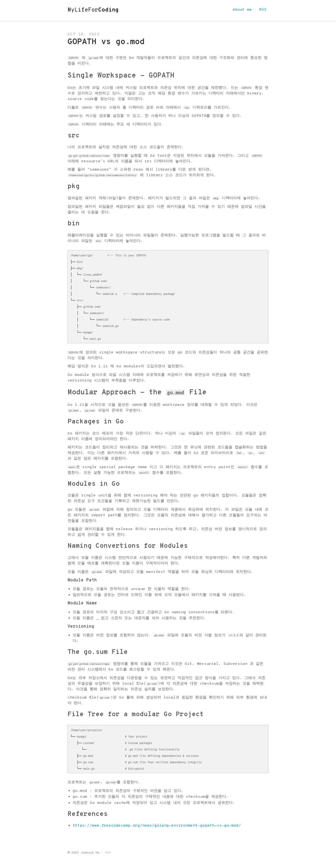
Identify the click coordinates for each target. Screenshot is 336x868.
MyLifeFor (93, 10)
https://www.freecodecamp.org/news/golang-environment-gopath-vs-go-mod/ (157, 826)
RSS (263, 10)
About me (242, 10)
